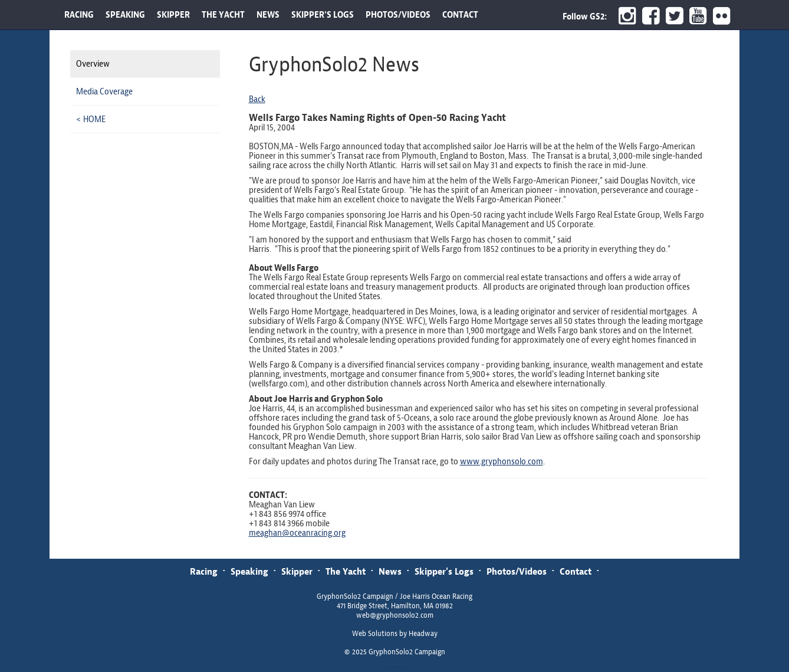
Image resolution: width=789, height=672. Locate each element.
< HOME (91, 119)
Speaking (249, 571)
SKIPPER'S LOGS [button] (323, 15)
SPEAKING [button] (125, 15)
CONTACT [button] (460, 15)
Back (257, 99)
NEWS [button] (268, 15)
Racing (204, 571)
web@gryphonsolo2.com (395, 615)
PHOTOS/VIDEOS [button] (398, 15)
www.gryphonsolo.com (502, 461)
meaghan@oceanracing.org (297, 533)
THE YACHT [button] (223, 15)
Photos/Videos (517, 571)
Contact (576, 571)
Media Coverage (104, 91)
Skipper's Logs (444, 571)
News (390, 571)
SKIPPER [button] (173, 15)
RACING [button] (79, 15)
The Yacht (346, 571)
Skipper (297, 571)
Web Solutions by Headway (395, 634)
